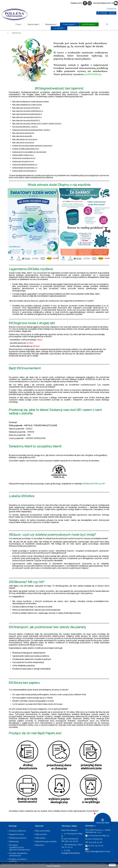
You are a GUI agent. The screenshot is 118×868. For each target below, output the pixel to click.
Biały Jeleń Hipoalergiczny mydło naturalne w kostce (30, 102)
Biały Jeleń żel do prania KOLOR (23, 133)
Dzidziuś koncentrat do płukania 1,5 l (25, 165)
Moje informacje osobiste (46, 842)
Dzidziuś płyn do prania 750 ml (23, 161)
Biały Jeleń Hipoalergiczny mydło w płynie (27, 105)
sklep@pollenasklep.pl (71, 853)
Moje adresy (40, 838)
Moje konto (39, 826)
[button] (34, 24)
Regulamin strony (16, 834)
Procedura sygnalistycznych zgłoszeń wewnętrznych (19, 847)
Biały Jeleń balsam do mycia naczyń (25, 139)
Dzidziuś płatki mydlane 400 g (23, 155)
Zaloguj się (111, 9)
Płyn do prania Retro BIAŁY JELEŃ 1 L (25, 127)
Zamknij (112, 865)
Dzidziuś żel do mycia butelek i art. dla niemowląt (29, 152)
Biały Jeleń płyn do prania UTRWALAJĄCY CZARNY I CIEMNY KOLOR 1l (37, 124)
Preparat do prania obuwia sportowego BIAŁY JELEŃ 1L (31, 130)
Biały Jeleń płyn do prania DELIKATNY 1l (26, 120)
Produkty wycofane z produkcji (18, 860)
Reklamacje (14, 842)
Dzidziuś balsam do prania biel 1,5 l (24, 171)
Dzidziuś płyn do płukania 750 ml (24, 158)
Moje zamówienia (43, 831)
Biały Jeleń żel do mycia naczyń (23, 142)
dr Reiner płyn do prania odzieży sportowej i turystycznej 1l (32, 146)
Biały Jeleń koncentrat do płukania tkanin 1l (27, 114)
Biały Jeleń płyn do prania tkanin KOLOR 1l (27, 117)
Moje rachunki (41, 834)
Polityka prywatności (18, 838)
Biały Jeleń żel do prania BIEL (22, 136)
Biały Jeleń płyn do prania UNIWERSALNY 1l (28, 111)
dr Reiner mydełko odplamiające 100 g (26, 149)
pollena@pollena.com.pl (100, 851)
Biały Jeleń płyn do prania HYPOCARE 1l (26, 108)
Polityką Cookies (55, 864)
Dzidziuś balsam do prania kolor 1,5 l (25, 168)
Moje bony (40, 845)
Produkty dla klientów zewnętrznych (18, 854)
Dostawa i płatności (17, 831)
